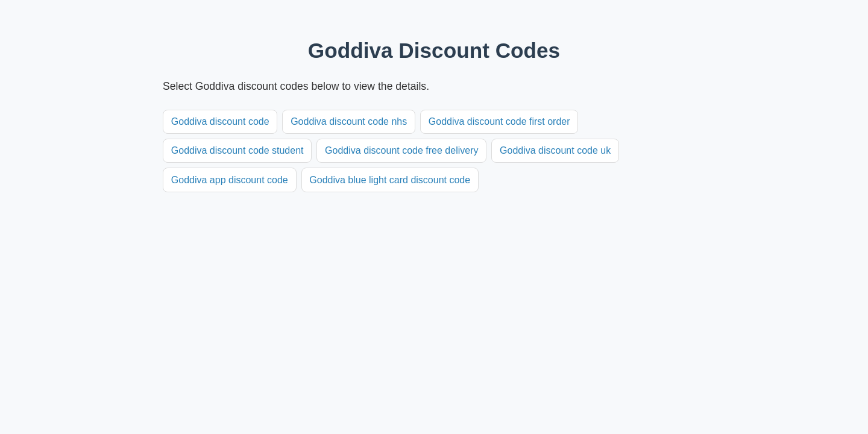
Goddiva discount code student (237, 150)
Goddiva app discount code (230, 180)
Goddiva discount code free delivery (401, 150)
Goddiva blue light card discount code (390, 180)
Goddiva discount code (220, 121)
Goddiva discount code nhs (349, 121)
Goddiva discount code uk (555, 150)
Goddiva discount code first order (499, 121)
